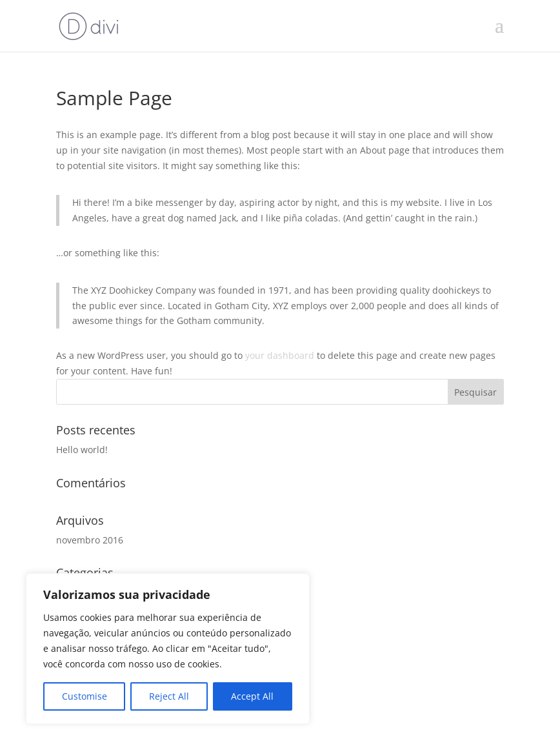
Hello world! (82, 450)
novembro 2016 (90, 540)
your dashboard (280, 355)
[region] (168, 649)
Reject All (169, 696)
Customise (85, 696)
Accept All (252, 696)
